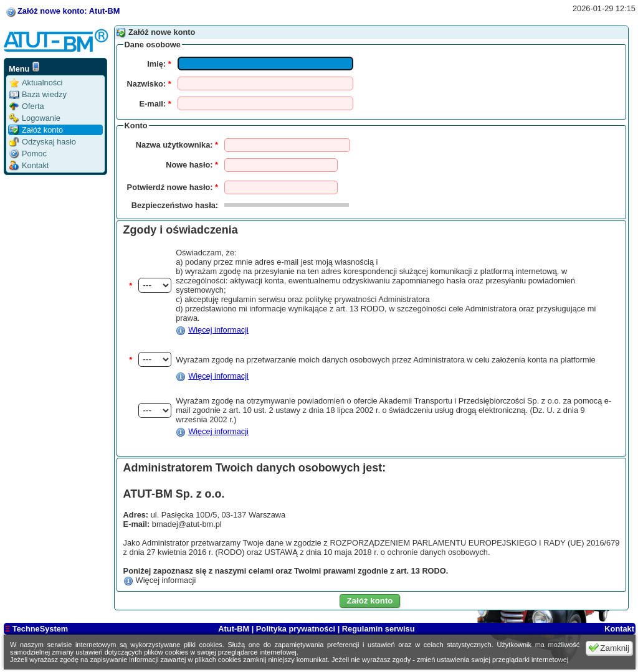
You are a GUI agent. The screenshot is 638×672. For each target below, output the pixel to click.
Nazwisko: (149, 84)
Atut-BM (235, 629)
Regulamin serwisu (379, 629)
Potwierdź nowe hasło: (173, 187)
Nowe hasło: (192, 165)
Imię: (159, 64)
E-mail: (155, 104)
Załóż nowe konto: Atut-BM (69, 11)
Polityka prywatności (296, 629)
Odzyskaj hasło (43, 142)
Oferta (27, 106)
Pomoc (28, 154)
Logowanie (35, 118)
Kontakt (29, 165)
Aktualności (36, 83)
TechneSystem (36, 629)
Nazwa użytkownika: (177, 145)
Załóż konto (36, 130)
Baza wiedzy (38, 94)
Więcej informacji (218, 330)
